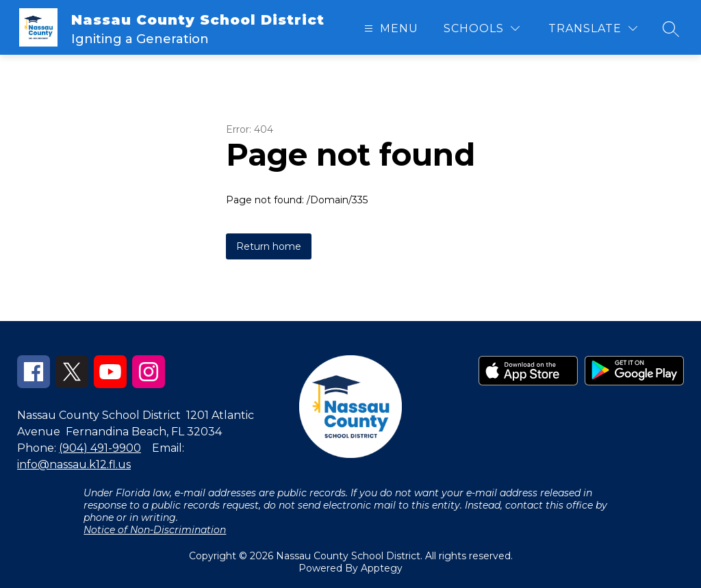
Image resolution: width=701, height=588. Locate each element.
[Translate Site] (593, 28)
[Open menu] (390, 28)
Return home (269, 246)
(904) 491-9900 (100, 448)
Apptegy (382, 568)
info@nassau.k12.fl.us (74, 464)
